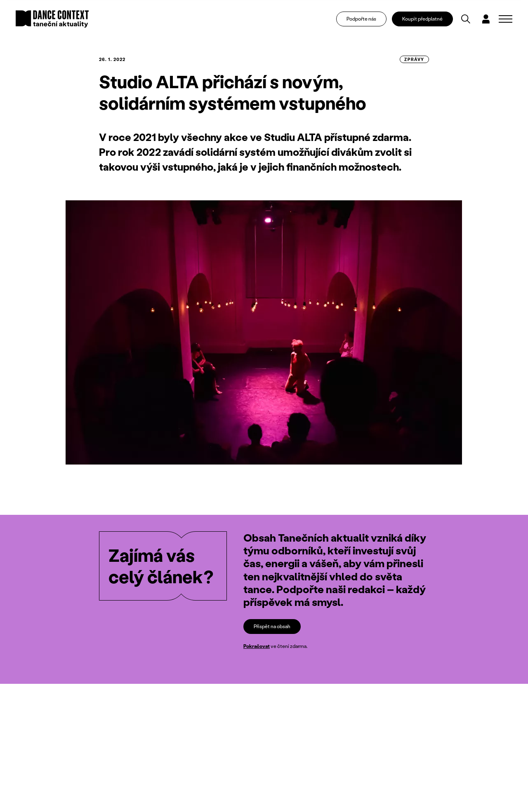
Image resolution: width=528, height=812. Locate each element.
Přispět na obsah (272, 626)
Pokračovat (257, 646)
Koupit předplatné (422, 19)
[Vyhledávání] (466, 19)
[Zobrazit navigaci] (506, 19)
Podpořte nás (361, 19)
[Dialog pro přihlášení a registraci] (486, 19)
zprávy (414, 59)
